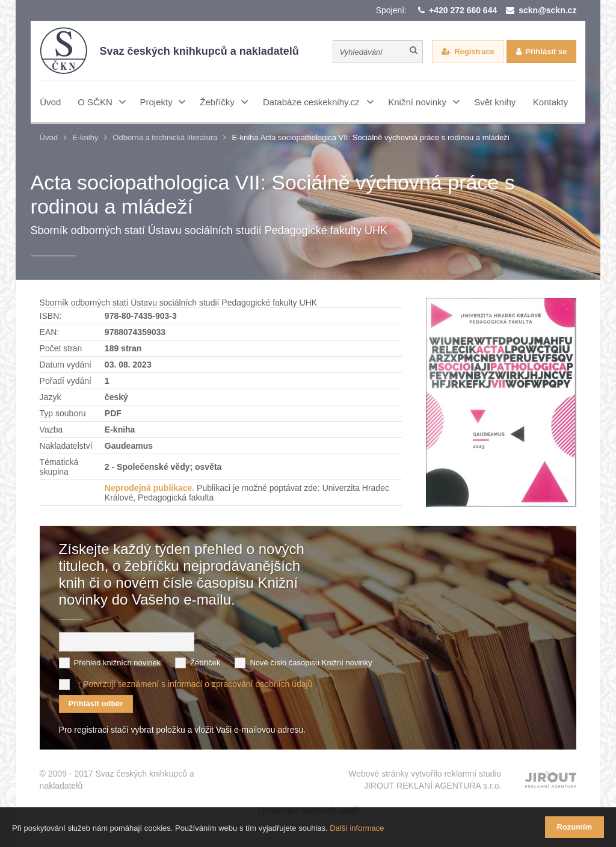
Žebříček (205, 663)
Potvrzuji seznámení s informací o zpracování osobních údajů (198, 684)
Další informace (357, 828)
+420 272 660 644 (463, 10)
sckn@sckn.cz (547, 10)
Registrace (474, 51)
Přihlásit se (546, 51)
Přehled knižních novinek (118, 663)
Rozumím (575, 827)
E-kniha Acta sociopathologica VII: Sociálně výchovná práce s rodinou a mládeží (371, 137)
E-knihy (85, 137)
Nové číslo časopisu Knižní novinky (311, 663)
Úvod (49, 137)
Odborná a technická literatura (165, 137)
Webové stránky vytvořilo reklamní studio (425, 780)
